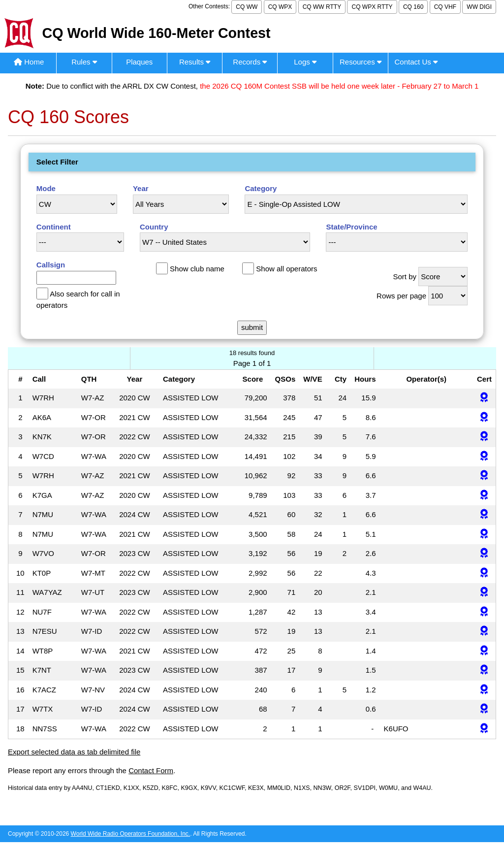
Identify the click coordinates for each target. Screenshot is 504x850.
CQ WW (247, 7)
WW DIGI (479, 7)
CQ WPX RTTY (372, 7)
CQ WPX (280, 7)
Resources (361, 62)
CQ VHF (445, 7)
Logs (305, 62)
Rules (84, 62)
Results (195, 62)
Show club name (197, 269)
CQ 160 (413, 7)
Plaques (139, 62)
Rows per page (401, 296)
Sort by (405, 277)
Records (250, 62)
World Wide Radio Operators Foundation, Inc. (131, 834)
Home (29, 62)
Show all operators (286, 269)
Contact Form (151, 770)
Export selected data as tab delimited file (74, 752)
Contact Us (416, 62)
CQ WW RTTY (322, 7)
